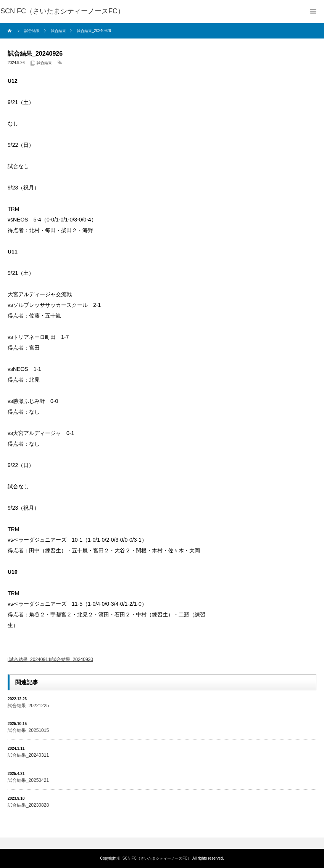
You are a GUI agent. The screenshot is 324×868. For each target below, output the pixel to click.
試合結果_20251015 (28, 730)
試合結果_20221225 (28, 706)
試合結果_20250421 (28, 780)
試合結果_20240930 (73, 659)
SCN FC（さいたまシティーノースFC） (157, 858)
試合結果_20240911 (30, 659)
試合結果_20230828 (28, 805)
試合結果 (44, 63)
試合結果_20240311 (28, 755)
